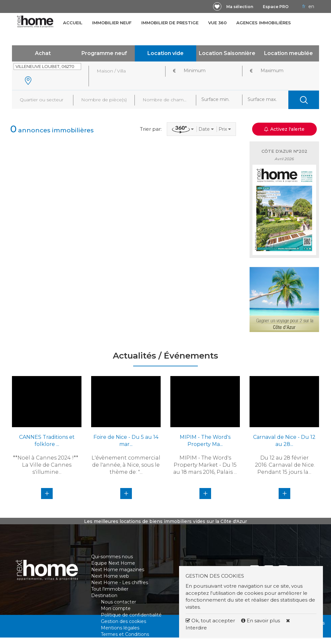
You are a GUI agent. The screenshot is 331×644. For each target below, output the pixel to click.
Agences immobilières (264, 23)
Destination (104, 595)
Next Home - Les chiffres (120, 583)
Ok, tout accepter (210, 621)
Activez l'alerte (284, 129)
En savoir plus (261, 621)
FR (304, 6)
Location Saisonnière (227, 53)
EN (311, 6)
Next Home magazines (118, 570)
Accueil (73, 23)
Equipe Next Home (113, 563)
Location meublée (288, 53)
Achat (43, 53)
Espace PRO (276, 7)
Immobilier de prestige (170, 23)
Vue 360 (217, 23)
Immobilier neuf (112, 23)
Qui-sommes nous (112, 557)
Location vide (165, 53)
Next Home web (110, 576)
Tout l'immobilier (110, 589)
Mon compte (116, 608)
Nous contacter (118, 602)
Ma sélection (240, 7)
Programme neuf (104, 53)
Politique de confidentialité (131, 615)
